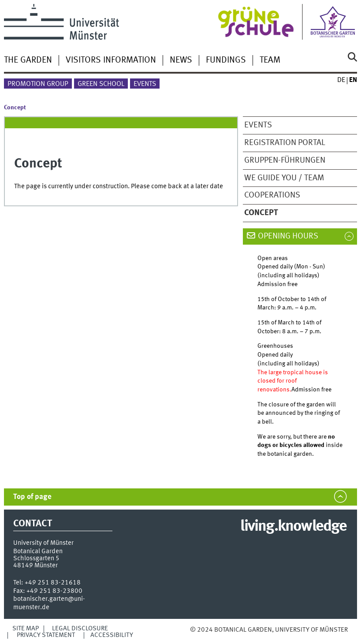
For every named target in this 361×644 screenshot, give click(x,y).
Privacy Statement (46, 635)
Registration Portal (285, 143)
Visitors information (111, 60)
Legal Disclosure (80, 629)
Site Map (26, 629)
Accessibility (112, 635)
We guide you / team (284, 178)
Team (270, 60)
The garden (28, 60)
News (181, 60)
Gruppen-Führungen (285, 160)
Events (145, 84)
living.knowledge (293, 527)
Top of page (32, 497)
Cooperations (272, 195)
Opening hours (288, 236)
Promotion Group (38, 84)
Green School (101, 84)
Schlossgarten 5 (36, 558)
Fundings (226, 60)
